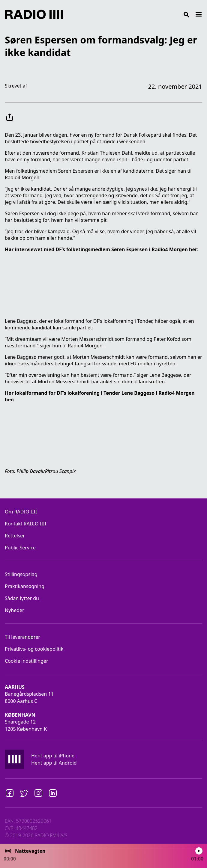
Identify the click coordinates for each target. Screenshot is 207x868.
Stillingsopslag (21, 574)
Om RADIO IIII (21, 512)
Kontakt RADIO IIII (25, 524)
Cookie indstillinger (27, 661)
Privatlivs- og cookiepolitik (34, 649)
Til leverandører (22, 637)
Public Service (20, 548)
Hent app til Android (54, 763)
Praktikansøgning (25, 586)
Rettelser (15, 536)
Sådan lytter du (22, 598)
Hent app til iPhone (53, 756)
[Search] (129, 14)
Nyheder (15, 610)
